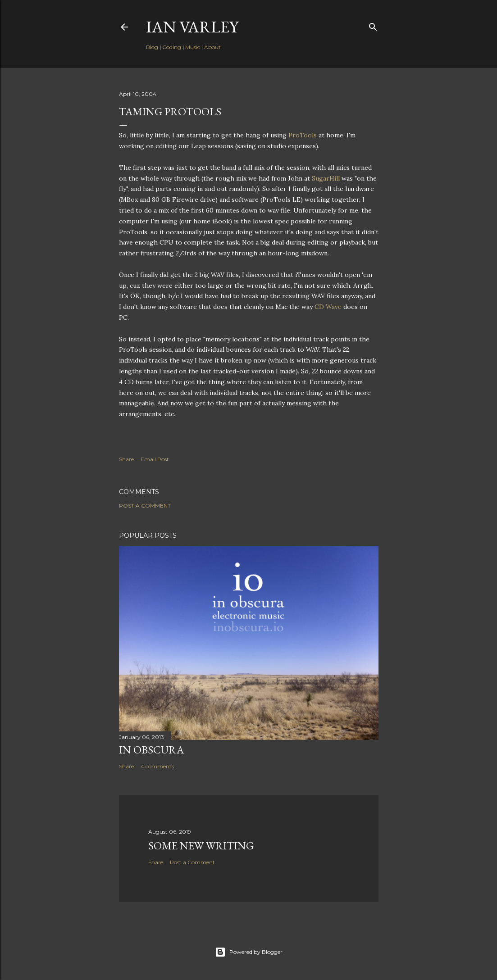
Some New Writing (201, 846)
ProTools (303, 135)
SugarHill (326, 178)
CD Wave (328, 307)
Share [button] (126, 459)
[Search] (373, 25)
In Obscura (151, 750)
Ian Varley (192, 27)
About (212, 47)
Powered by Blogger (249, 952)
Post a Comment (145, 506)
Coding (172, 47)
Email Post (155, 459)
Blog (152, 47)
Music (193, 47)
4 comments (157, 766)
